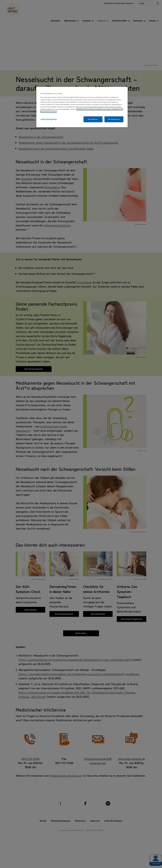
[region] (82, 107)
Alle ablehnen (93, 119)
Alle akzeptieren (114, 119)
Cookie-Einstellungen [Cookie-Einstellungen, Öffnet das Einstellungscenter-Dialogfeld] (49, 119)
